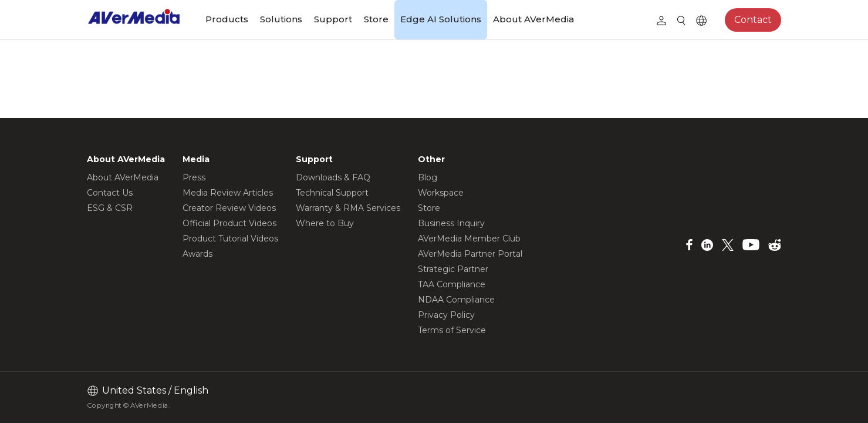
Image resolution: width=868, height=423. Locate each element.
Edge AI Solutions (441, 19)
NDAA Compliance (456, 300)
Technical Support (332, 193)
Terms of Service (452, 330)
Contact (753, 20)
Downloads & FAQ (333, 177)
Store (376, 19)
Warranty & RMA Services (348, 208)
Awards (197, 254)
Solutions (281, 19)
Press (194, 177)
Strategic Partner (453, 269)
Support (333, 19)
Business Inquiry (451, 223)
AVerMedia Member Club (469, 239)
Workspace (441, 193)
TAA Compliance (452, 284)
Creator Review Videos (229, 208)
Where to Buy (325, 223)
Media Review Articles (228, 193)
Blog (428, 177)
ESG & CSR (110, 208)
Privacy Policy (446, 315)
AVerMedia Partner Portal (470, 254)
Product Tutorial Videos (230, 239)
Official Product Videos (229, 223)
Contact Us (110, 193)
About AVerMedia (533, 19)
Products (227, 19)
